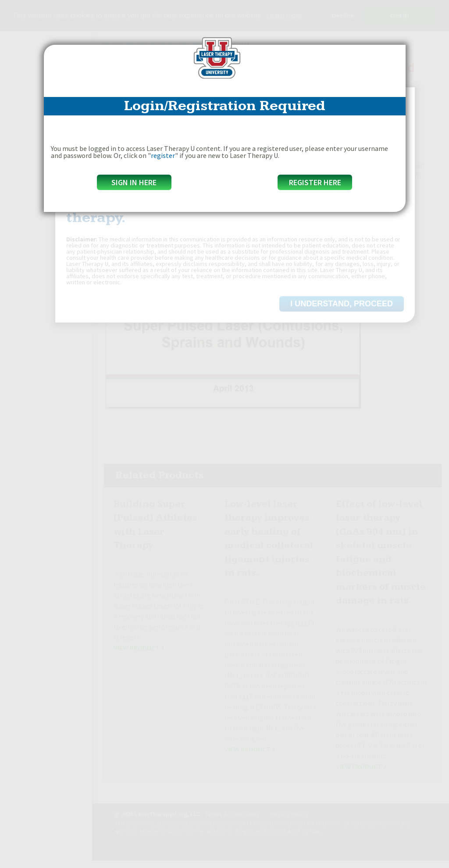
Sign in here (134, 182)
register (163, 155)
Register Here (315, 182)
